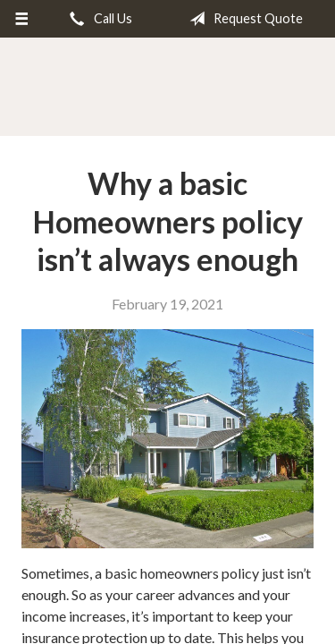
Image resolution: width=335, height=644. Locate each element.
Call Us (97, 19)
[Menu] (22, 19)
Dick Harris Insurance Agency (167, 88)
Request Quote (243, 19)
